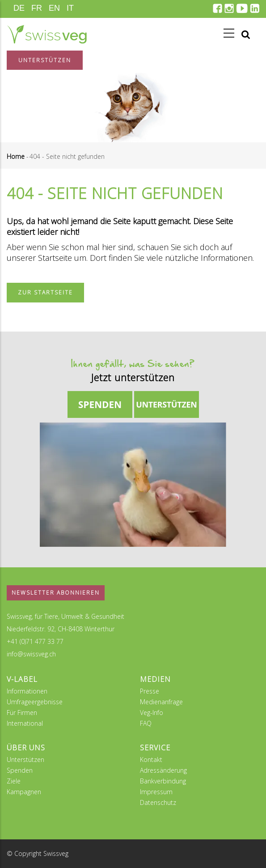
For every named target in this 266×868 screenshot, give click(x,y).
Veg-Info (152, 713)
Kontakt (151, 759)
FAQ (146, 723)
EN (54, 8)
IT (70, 8)
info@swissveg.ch (31, 654)
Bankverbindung (163, 781)
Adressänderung (163, 770)
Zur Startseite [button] (45, 292)
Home (16, 156)
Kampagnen (24, 792)
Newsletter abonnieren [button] (56, 593)
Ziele (14, 781)
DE (19, 8)
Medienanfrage (161, 702)
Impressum (156, 792)
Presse (150, 691)
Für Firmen (22, 713)
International (25, 723)
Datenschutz (158, 802)
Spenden (20, 770)
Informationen (27, 691)
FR (37, 8)
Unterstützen (25, 759)
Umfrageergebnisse (35, 702)
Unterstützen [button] (45, 60)
